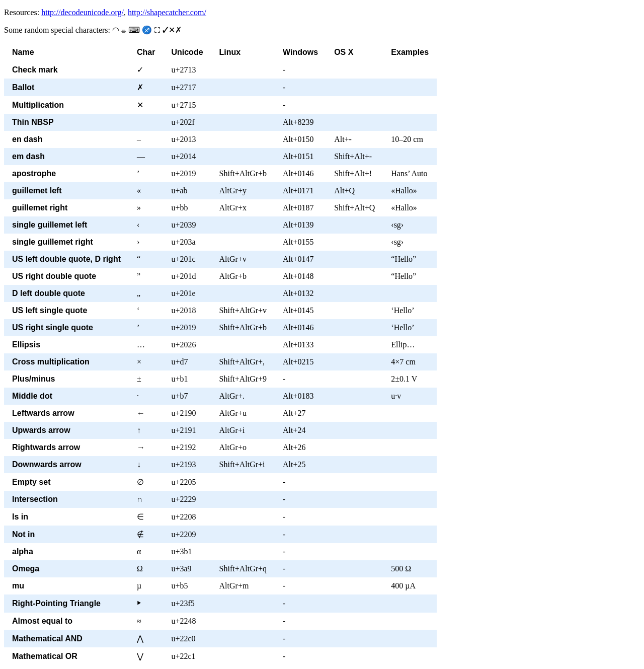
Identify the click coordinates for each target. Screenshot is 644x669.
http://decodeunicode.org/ (83, 12)
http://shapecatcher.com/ (167, 12)
